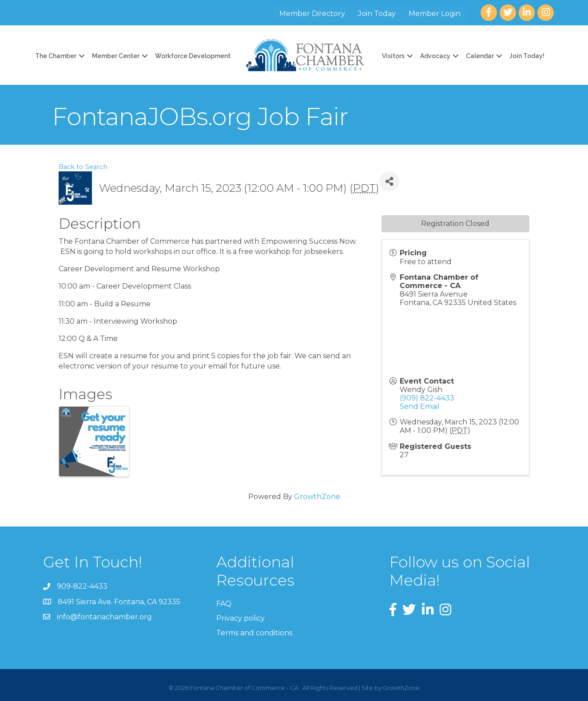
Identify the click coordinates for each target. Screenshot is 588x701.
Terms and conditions (254, 633)
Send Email (420, 406)
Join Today (377, 14)
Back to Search (83, 167)
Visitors (393, 56)
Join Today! (527, 56)
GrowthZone (317, 497)
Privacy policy (240, 618)
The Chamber (56, 56)
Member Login (435, 14)
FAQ (224, 604)
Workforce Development (193, 56)
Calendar (480, 56)
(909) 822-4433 (427, 398)
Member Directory (312, 14)
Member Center (116, 56)
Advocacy (435, 56)
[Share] (389, 181)
